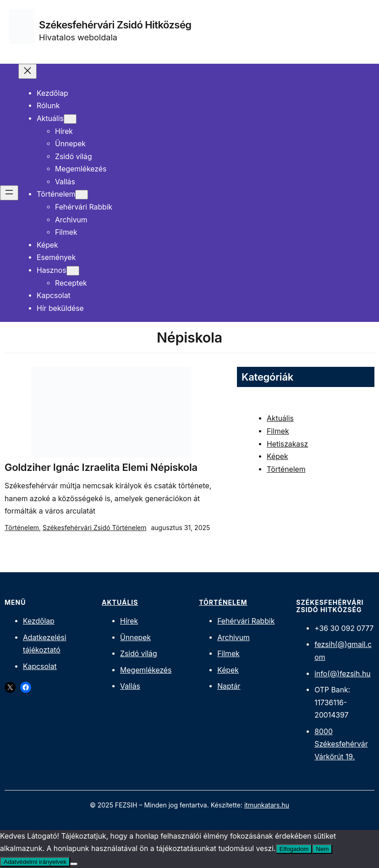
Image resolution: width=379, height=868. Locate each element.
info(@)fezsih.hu (342, 674)
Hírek (129, 621)
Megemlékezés (146, 670)
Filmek (278, 431)
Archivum (233, 638)
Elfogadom (294, 849)
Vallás (130, 686)
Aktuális (280, 418)
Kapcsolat (40, 666)
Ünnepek (135, 638)
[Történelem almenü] (82, 195)
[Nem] (74, 864)
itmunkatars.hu (267, 805)
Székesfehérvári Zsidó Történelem (94, 528)
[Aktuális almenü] (70, 119)
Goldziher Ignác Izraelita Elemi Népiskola (101, 467)
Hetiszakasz (287, 444)
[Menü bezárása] (27, 71)
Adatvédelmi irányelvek (35, 862)
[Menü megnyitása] (9, 193)
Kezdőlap (39, 621)
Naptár (229, 686)
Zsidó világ (139, 654)
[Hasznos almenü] (73, 271)
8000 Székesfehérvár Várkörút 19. (341, 744)
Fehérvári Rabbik (246, 621)
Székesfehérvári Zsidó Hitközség (115, 25)
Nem (322, 849)
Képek (277, 456)
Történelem (22, 528)
